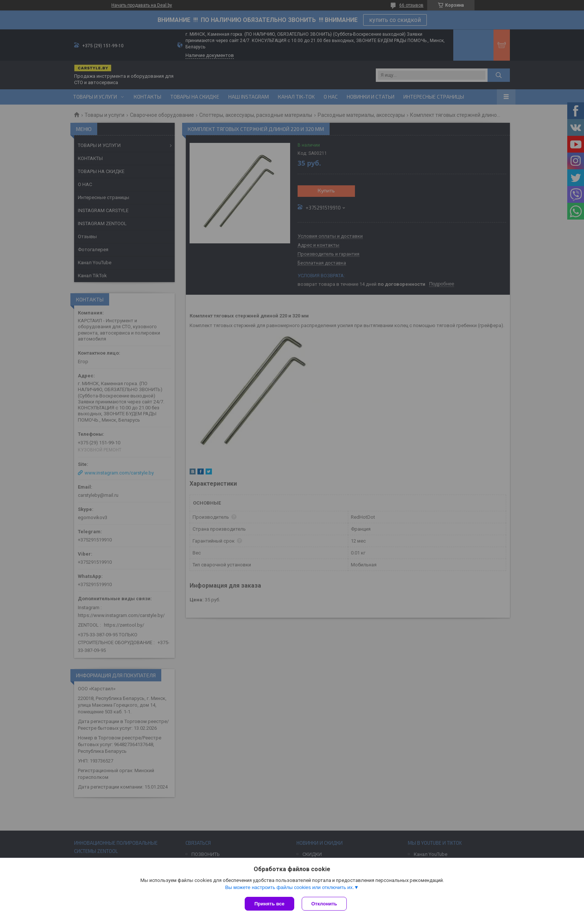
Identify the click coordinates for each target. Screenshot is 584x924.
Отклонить (324, 904)
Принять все (269, 904)
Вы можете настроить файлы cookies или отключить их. (289, 887)
